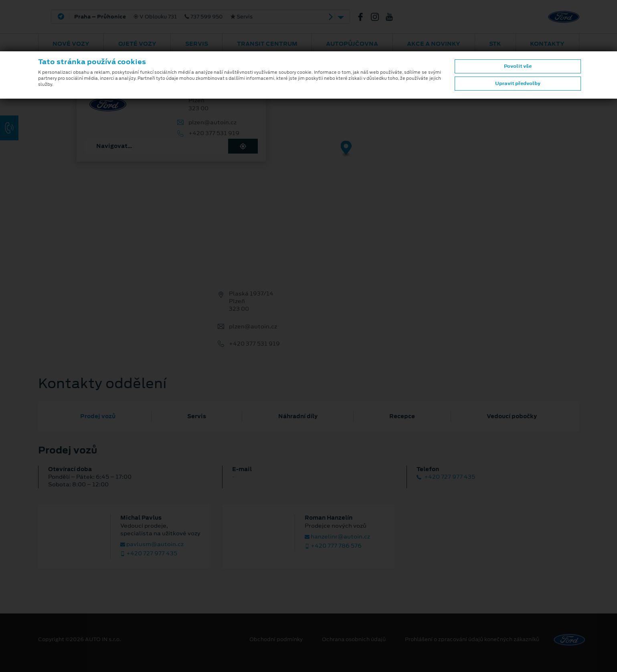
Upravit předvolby (518, 83)
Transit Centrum (267, 44)
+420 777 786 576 (333, 546)
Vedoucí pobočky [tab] (512, 416)
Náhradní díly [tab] (298, 416)
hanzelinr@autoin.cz (337, 537)
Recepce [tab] (402, 416)
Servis (197, 44)
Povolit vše (518, 66)
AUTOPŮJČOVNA (352, 44)
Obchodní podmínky (276, 640)
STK (495, 44)
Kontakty (547, 44)
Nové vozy (71, 44)
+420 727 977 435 (446, 477)
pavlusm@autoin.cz (152, 544)
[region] (308, 154)
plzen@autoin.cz (212, 122)
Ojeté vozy (137, 44)
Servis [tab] (197, 416)
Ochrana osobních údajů (354, 640)
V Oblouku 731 (163, 17)
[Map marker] (346, 149)
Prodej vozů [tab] (98, 416)
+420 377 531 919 (214, 133)
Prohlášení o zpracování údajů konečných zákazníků (472, 640)
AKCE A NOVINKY (434, 44)
